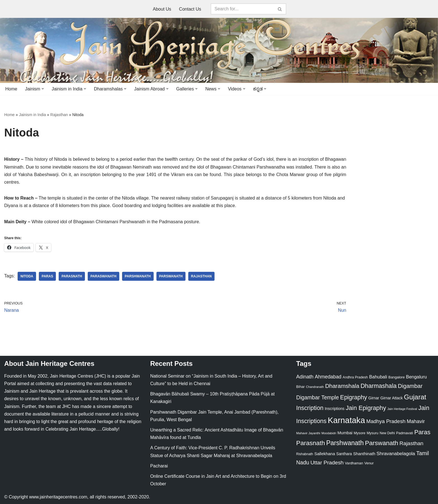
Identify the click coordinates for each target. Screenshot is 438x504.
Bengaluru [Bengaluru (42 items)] (416, 377)
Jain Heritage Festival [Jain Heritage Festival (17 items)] (402, 409)
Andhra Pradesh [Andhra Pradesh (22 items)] (355, 377)
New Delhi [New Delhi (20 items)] (387, 433)
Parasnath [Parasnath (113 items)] (310, 443)
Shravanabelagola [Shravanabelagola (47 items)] (396, 454)
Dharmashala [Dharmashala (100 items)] (379, 386)
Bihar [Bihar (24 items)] (300, 387)
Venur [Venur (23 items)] (369, 463)
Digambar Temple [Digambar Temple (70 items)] (317, 397)
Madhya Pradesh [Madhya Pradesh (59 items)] (386, 421)
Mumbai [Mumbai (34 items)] (345, 433)
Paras (47, 276)
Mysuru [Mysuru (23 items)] (373, 433)
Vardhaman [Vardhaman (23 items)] (354, 463)
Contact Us (190, 9)
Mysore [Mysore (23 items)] (360, 433)
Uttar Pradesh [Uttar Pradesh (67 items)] (327, 463)
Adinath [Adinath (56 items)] (305, 377)
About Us (162, 9)
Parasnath (72, 276)
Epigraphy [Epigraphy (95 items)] (354, 397)
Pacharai (159, 466)
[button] (43, 89)
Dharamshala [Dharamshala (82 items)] (342, 386)
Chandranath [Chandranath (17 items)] (315, 387)
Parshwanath (138, 276)
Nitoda (27, 276)
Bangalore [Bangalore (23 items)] (396, 377)
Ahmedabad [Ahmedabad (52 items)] (328, 377)
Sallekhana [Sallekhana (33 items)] (325, 454)
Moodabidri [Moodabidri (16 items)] (329, 433)
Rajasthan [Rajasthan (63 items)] (411, 443)
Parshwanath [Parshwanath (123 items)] (345, 443)
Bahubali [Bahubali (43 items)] (378, 377)
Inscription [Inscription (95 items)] (310, 408)
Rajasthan (59, 115)
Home (11, 89)
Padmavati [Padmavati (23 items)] (405, 433)
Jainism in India (33, 115)
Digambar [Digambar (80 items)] (410, 386)
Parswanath (171, 276)
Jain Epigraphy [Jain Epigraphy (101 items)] (366, 408)
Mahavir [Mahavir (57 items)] (416, 421)
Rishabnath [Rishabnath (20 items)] (304, 454)
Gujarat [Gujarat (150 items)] (415, 397)
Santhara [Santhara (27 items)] (344, 454)
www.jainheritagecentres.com (58, 497)
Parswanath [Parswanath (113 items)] (381, 443)
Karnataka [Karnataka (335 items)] (346, 420)
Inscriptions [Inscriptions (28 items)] (335, 409)
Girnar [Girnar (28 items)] (374, 398)
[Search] (242, 9)
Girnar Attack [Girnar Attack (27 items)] (392, 398)
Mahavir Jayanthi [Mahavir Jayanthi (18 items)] (308, 433)
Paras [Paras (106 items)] (422, 432)
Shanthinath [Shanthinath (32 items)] (364, 454)
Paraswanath (103, 276)
